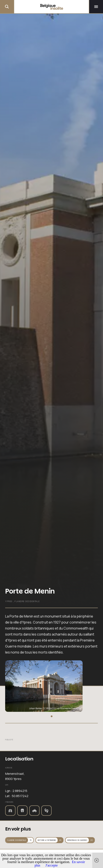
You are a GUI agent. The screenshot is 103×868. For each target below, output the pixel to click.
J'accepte (51, 865)
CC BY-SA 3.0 (49, 708)
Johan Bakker (35, 708)
